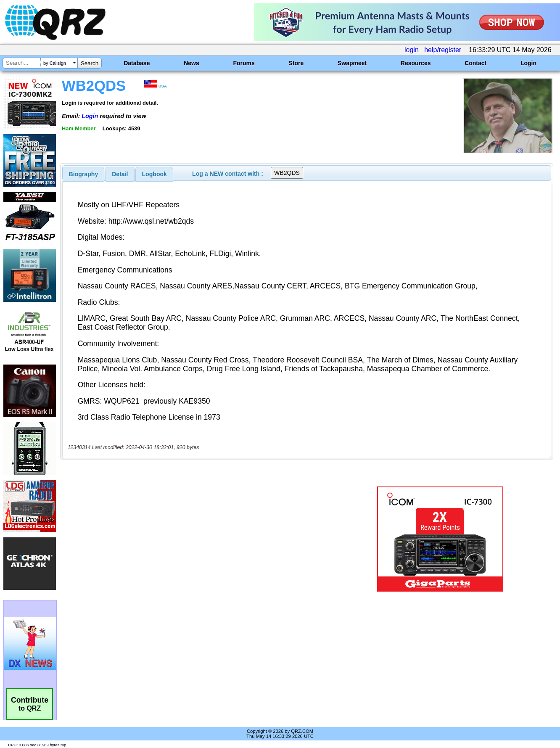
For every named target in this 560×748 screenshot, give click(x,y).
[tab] (84, 174)
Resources (416, 63)
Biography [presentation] (84, 174)
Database (137, 63)
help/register (443, 50)
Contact (475, 63)
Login (528, 63)
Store (296, 63)
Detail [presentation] (120, 174)
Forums (244, 63)
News (192, 63)
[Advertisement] (200, 539)
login (412, 50)
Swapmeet (352, 63)
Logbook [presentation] (155, 174)
